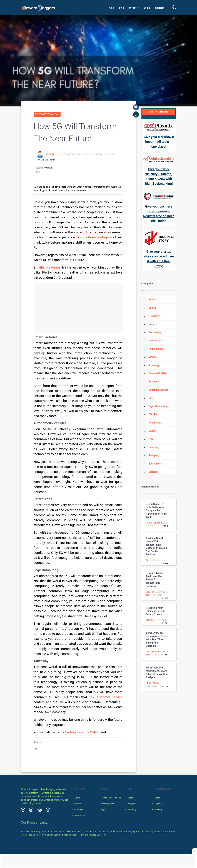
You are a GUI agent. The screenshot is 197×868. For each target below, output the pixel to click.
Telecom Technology (47, 114)
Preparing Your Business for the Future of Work (156, 611)
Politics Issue (156, 349)
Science (153, 472)
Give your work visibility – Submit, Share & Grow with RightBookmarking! (159, 176)
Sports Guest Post (142, 832)
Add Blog (132, 810)
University (154, 447)
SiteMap (158, 810)
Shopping (154, 455)
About (77, 798)
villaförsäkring (49, 267)
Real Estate (155, 423)
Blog (122, 8)
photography (156, 341)
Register (159, 8)
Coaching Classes (159, 390)
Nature (152, 324)
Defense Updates (158, 373)
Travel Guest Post (30, 832)
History (153, 300)
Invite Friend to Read (159, 112)
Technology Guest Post (52, 832)
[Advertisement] (78, 308)
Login (147, 8)
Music (152, 431)
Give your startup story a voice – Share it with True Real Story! (159, 259)
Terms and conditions (111, 798)
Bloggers (134, 8)
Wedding (154, 414)
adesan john (53, 154)
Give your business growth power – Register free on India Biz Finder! (159, 214)
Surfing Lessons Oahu (82, 732)
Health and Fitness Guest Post (93, 835)
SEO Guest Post (75, 832)
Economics (155, 464)
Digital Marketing (158, 406)
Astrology (154, 365)
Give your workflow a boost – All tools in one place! (159, 142)
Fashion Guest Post (120, 832)
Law (151, 439)
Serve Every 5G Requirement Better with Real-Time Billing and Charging (157, 639)
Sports (152, 308)
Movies (153, 357)
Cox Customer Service (105, 697)
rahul (149, 560)
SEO (151, 398)
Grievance (79, 810)
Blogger (151, 620)
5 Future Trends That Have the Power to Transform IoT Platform (155, 580)
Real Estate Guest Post (97, 832)
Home (111, 8)
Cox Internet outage (93, 237)
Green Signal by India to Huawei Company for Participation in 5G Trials (156, 511)
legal (103, 810)
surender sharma (156, 523)
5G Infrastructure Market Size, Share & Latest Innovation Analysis (157, 672)
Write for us (80, 815)
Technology (155, 332)
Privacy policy (107, 804)
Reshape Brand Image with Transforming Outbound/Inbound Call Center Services (156, 546)
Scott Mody (153, 683)
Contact (78, 804)
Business (154, 382)
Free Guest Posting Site (39, 835)
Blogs (130, 798)
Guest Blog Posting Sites (64, 835)
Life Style (154, 316)
